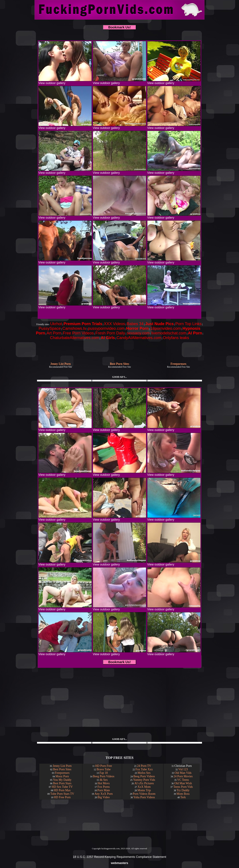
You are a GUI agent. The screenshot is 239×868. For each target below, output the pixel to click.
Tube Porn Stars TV (62, 794)
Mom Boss (183, 794)
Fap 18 (104, 773)
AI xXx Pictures (144, 783)
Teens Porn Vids (183, 787)
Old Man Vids (183, 773)
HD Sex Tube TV (62, 787)
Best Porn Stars (62, 783)
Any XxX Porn (104, 794)
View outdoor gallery (65, 82)
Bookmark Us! (119, 27)
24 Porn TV (144, 766)
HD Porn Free (103, 766)
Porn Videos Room (144, 794)
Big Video (104, 797)
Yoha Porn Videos (144, 797)
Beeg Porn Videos (104, 776)
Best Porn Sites (62, 769)
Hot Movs (104, 783)
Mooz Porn (62, 776)
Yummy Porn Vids (144, 780)
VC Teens (183, 780)
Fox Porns (104, 787)
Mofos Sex (144, 773)
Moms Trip (144, 790)
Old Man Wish (183, 783)
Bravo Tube (104, 769)
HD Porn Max (62, 790)
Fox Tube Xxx (144, 769)
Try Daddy (183, 790)
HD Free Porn (62, 797)
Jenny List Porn (62, 766)
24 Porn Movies (183, 776)
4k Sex (104, 780)
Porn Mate (104, 790)
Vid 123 (183, 769)
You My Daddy (62, 780)
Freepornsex (62, 773)
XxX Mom (144, 787)
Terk (183, 797)
